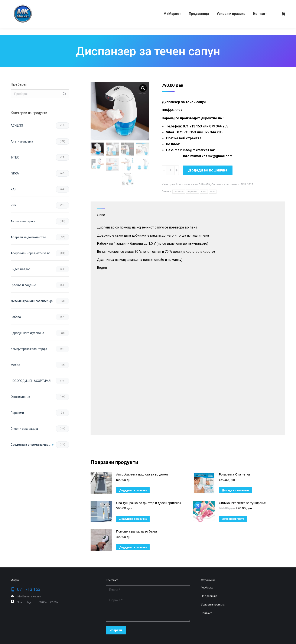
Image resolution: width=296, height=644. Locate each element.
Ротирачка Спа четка (234, 474)
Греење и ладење (23, 285)
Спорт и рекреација (24, 429)
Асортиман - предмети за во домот (33, 253)
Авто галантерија (23, 221)
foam (204, 192)
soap (213, 192)
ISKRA (15, 173)
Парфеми (17, 413)
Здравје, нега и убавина (27, 333)
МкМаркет (208, 588)
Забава (16, 317)
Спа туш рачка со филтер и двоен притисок (149, 503)
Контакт (206, 613)
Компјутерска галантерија (29, 349)
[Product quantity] (170, 170)
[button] (143, 88)
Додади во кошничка (208, 170)
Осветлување (20, 397)
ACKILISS (17, 126)
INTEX (15, 157)
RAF (13, 189)
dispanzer (179, 192)
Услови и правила (213, 605)
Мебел (15, 365)
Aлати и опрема (22, 141)
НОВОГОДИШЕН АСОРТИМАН (32, 381)
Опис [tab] (101, 215)
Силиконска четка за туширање (242, 503)
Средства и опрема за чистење (32, 445)
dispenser (192, 192)
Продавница (209, 596)
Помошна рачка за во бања (136, 531)
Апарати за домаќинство (28, 237)
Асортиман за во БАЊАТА (193, 184)
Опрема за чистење (224, 184)
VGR (14, 205)
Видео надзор (21, 269)
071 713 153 (27, 4)
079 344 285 (52, 4)
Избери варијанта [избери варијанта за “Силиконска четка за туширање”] (233, 519)
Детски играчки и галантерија (32, 301)
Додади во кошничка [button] (133, 490)
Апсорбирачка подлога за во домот (142, 474)
